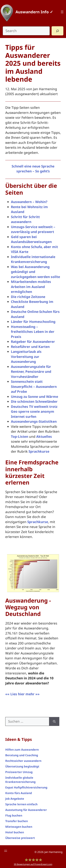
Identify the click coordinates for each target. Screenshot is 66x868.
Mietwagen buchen (19, 827)
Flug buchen (14, 815)
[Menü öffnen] (62, 12)
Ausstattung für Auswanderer (26, 810)
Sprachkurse (39, 451)
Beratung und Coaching (22, 755)
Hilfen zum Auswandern (22, 750)
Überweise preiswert (20, 838)
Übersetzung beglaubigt (22, 766)
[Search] (57, 31)
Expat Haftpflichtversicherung (26, 787)
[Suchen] (54, 721)
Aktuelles (44, 437)
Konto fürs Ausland (19, 793)
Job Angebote (15, 799)
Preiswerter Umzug (19, 772)
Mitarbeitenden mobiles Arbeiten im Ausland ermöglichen (31, 287)
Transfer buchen (17, 821)
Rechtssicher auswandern (23, 761)
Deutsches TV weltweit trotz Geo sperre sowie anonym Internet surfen (34, 412)
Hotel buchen (15, 832)
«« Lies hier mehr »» (22, 694)
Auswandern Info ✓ (34, 12)
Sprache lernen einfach (21, 804)
